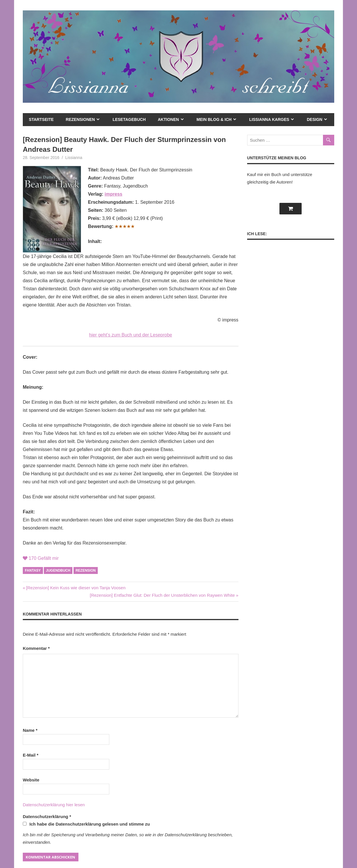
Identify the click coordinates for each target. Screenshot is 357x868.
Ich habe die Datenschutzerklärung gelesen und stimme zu (86, 824)
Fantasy (33, 570)
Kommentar (36, 648)
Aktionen (168, 119)
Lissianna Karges (269, 119)
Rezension (86, 570)
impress (113, 194)
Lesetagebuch (129, 119)
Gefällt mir (41, 558)
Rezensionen (80, 119)
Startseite (41, 119)
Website (31, 780)
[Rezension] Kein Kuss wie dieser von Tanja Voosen (76, 588)
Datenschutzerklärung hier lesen (54, 805)
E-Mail (31, 755)
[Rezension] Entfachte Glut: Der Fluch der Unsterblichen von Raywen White (162, 595)
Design (315, 119)
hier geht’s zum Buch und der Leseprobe (131, 335)
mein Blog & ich (214, 119)
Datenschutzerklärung (47, 816)
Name (30, 730)
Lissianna (74, 158)
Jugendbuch (58, 570)
